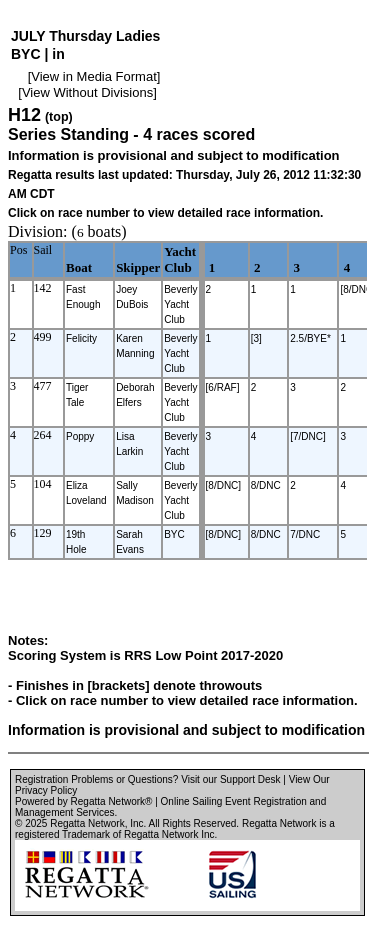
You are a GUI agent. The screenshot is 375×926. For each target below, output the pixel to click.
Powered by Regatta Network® (83, 801)
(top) (59, 117)
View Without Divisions (87, 92)
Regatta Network (87, 823)
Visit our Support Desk (230, 779)
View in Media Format (93, 76)
